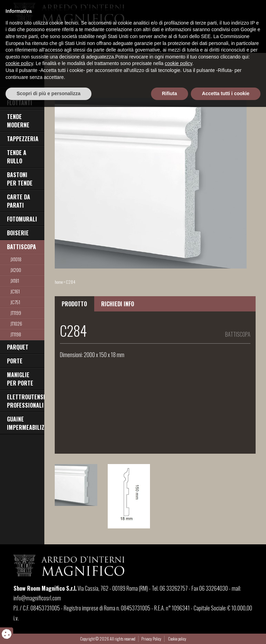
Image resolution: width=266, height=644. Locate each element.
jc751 (15, 302)
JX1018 (16, 259)
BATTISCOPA (21, 247)
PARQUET (18, 347)
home (59, 282)
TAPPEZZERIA (23, 139)
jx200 (16, 270)
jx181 (15, 280)
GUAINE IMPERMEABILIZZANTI (26, 423)
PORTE (15, 361)
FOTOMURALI (22, 219)
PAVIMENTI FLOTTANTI (20, 99)
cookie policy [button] (19, 601)
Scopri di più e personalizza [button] (48, 631)
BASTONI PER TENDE (20, 179)
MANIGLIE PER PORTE (20, 379)
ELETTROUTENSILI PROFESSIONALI (26, 401)
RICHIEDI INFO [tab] (118, 304)
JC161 (15, 291)
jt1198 (16, 334)
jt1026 (16, 323)
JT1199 (16, 313)
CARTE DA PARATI (19, 201)
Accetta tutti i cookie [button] (226, 631)
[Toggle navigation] (29, 37)
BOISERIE (18, 233)
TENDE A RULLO (17, 157)
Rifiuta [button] (170, 631)
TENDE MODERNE (18, 121)
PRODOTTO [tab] (74, 304)
